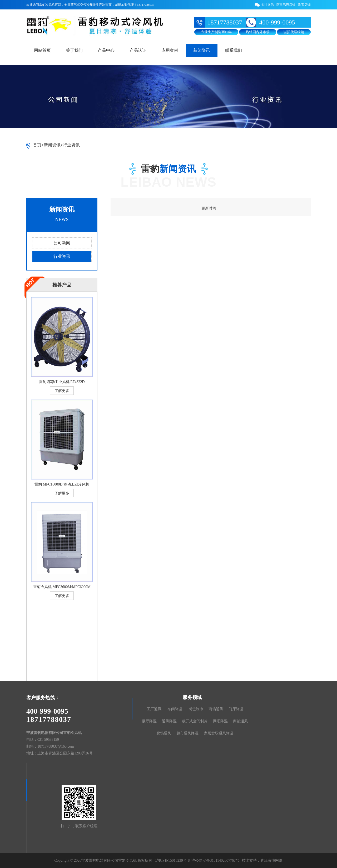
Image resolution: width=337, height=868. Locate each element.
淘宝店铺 (304, 5)
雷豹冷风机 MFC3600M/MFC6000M (62, 587)
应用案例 (170, 50)
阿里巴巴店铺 (286, 5)
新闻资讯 (202, 50)
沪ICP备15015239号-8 (172, 861)
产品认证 (138, 50)
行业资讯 (71, 145)
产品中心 (106, 50)
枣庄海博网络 (271, 861)
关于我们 (74, 50)
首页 (37, 145)
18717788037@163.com (56, 746)
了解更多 (62, 391)
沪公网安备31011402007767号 (215, 861)
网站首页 (42, 50)
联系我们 (234, 50)
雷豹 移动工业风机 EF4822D (62, 382)
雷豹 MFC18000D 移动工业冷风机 (62, 484)
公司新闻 (62, 243)
